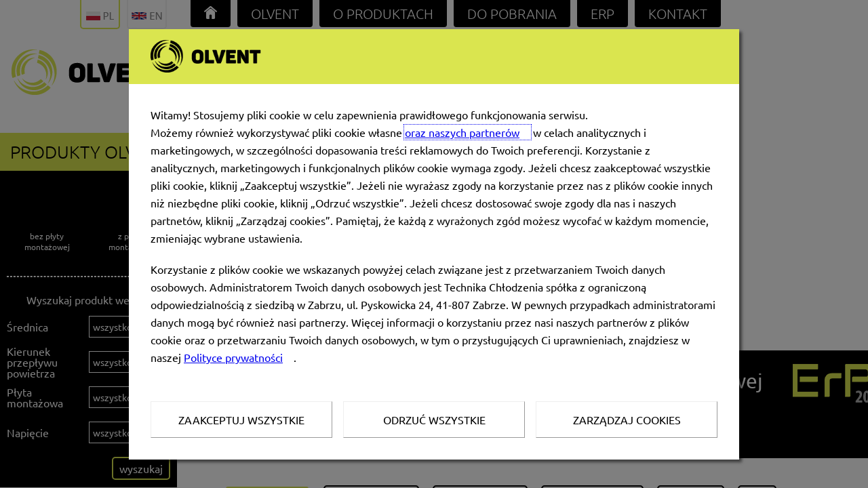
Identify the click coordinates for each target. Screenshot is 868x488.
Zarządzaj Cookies (627, 420)
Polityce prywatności (233, 357)
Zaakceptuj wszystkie (241, 420)
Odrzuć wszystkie (434, 420)
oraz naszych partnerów (462, 132)
